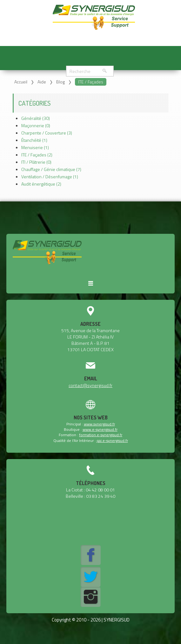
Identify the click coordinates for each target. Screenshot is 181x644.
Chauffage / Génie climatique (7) (51, 169)
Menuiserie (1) (35, 147)
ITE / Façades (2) (37, 155)
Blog (60, 82)
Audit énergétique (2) (41, 184)
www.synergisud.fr (99, 424)
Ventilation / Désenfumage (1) (50, 177)
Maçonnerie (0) (36, 125)
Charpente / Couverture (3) (47, 133)
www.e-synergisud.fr (100, 429)
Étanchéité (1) (34, 140)
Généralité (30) (36, 118)
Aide (42, 82)
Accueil (21, 82)
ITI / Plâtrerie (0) (36, 162)
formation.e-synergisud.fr (101, 435)
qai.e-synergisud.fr (112, 440)
